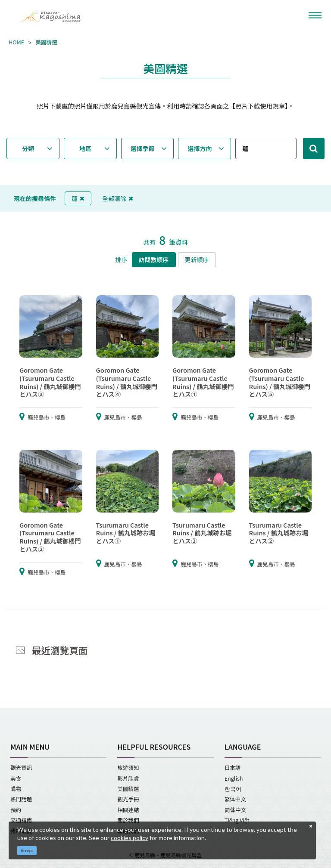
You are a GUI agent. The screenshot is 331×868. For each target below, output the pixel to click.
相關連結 (128, 810)
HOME (16, 42)
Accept (27, 851)
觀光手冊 (128, 799)
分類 (28, 148)
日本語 (233, 768)
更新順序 (197, 259)
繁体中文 (235, 799)
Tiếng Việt (237, 820)
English (234, 778)
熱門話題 (21, 799)
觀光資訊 (21, 768)
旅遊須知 (128, 768)
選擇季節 (143, 148)
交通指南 (21, 820)
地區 (85, 148)
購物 (16, 789)
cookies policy (130, 838)
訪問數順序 (154, 259)
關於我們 (128, 820)
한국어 (233, 789)
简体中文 (236, 810)
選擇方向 (200, 148)
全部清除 (118, 198)
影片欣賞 (128, 778)
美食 (16, 778)
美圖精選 (46, 42)
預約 (16, 810)
